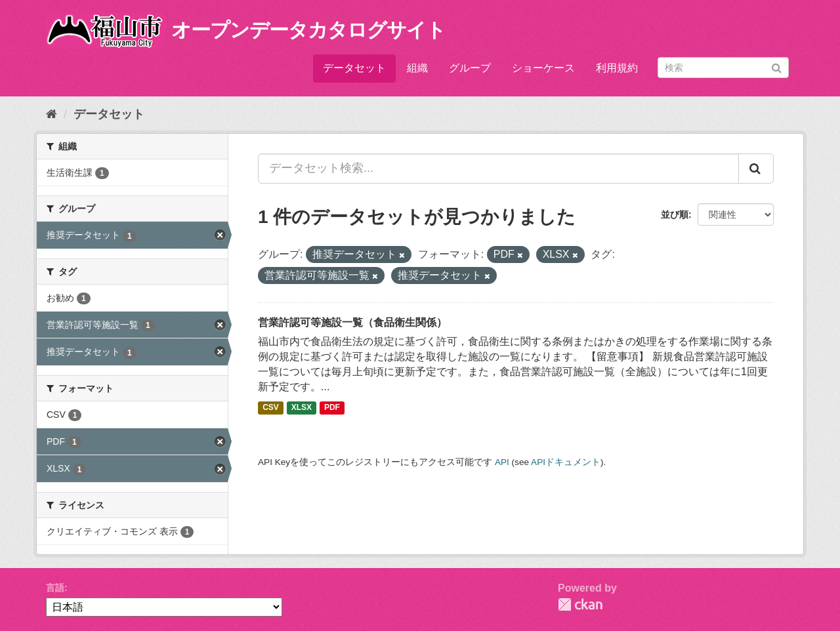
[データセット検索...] (498, 169)
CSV (271, 408)
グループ (470, 68)
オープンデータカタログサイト (308, 30)
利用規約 (617, 68)
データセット (354, 68)
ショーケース (543, 68)
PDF (332, 408)
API (502, 462)
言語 (55, 588)
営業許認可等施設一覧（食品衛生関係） (352, 322)
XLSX (302, 408)
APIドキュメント (566, 462)
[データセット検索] (723, 68)
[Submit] (777, 67)
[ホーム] (52, 114)
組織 (417, 68)
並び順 (675, 214)
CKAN (580, 604)
